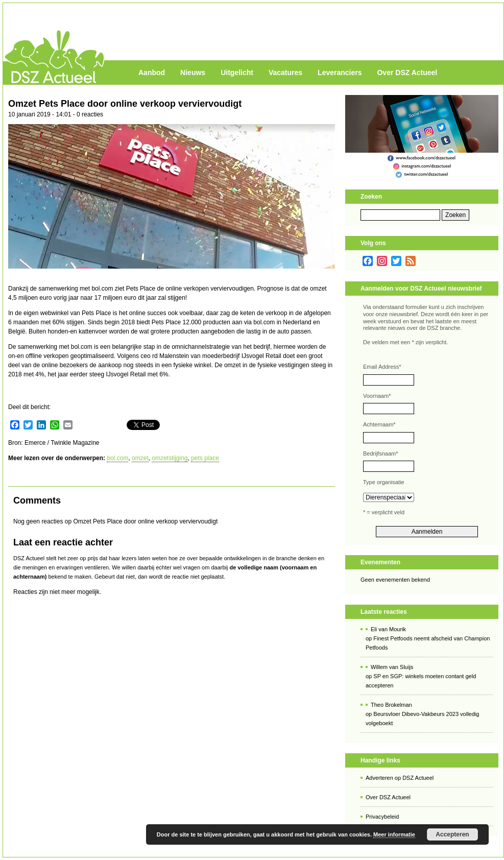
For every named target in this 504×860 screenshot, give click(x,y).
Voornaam (377, 396)
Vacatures (285, 73)
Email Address (382, 367)
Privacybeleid (382, 817)
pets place (205, 458)
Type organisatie (384, 482)
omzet (140, 458)
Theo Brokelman (391, 705)
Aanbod (152, 73)
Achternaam (379, 424)
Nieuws (193, 73)
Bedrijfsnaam (380, 453)
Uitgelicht (237, 73)
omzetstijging (170, 458)
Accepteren (452, 834)
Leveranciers (340, 73)
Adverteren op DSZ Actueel (400, 778)
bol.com (117, 458)
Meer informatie (394, 834)
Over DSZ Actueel (407, 73)
